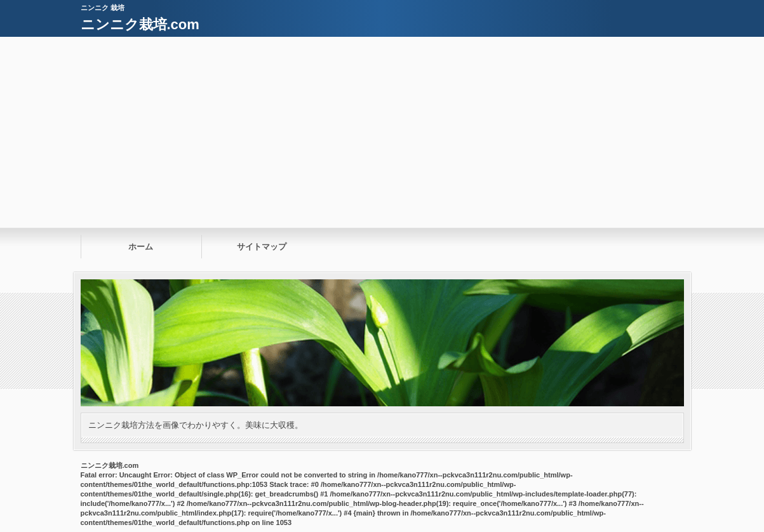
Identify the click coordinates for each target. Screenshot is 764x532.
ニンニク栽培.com (140, 24)
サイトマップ (262, 247)
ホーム (141, 247)
